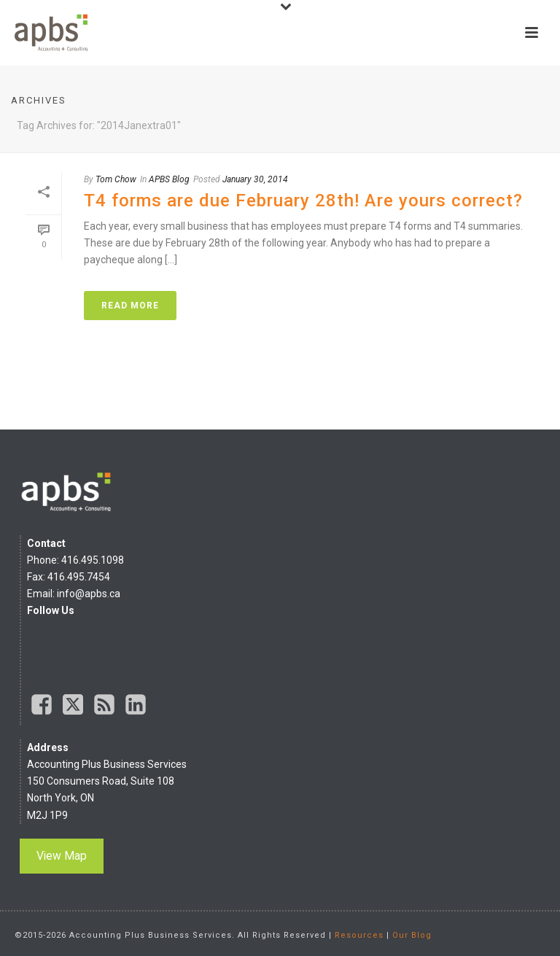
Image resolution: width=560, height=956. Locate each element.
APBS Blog (169, 179)
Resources (359, 935)
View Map (62, 856)
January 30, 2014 (255, 179)
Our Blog (412, 935)
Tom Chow (116, 179)
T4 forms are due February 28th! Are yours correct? (303, 201)
